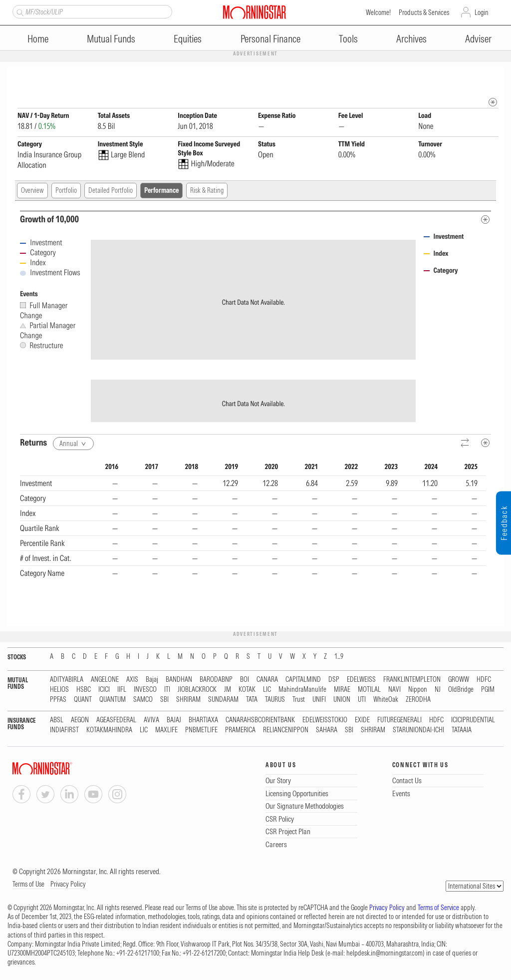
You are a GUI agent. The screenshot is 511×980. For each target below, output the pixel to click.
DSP (334, 680)
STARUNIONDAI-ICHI (418, 731)
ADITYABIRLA (67, 680)
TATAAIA (462, 731)
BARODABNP (216, 680)
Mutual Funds (111, 39)
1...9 (339, 657)
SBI (164, 700)
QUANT (83, 700)
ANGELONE (105, 680)
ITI (167, 690)
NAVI (394, 690)
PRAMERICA (240, 731)
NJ (438, 690)
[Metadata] (485, 220)
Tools (348, 39)
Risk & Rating (207, 191)
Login (482, 12)
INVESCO (145, 690)
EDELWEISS (361, 680)
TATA (252, 700)
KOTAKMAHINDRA (109, 731)
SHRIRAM (188, 700)
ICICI (104, 690)
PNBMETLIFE (201, 731)
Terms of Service (438, 908)
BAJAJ (174, 721)
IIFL (122, 690)
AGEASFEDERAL (116, 721)
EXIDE (362, 721)
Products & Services (424, 12)
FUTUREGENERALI (399, 721)
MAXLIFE (166, 731)
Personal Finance (270, 39)
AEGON (80, 721)
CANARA (267, 680)
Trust (299, 700)
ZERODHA (418, 700)
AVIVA (151, 721)
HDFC (484, 680)
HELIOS (59, 690)
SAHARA (327, 731)
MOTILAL (369, 690)
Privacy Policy (68, 885)
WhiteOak (386, 700)
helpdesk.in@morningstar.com (384, 954)
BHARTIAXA (203, 721)
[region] (253, 540)
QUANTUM (113, 700)
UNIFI (319, 700)
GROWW (459, 680)
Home (38, 39)
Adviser (478, 39)
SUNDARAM (223, 700)
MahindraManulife (302, 690)
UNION (342, 700)
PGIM (488, 690)
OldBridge (461, 690)
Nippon (418, 690)
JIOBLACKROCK (197, 690)
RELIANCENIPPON (286, 731)
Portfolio (66, 191)
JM (228, 690)
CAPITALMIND (303, 680)
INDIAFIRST (64, 731)
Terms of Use (28, 885)
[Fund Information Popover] (493, 77)
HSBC (84, 690)
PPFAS (58, 700)
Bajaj (152, 680)
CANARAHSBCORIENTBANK (260, 721)
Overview (32, 191)
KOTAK (247, 690)
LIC (267, 690)
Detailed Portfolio (111, 191)
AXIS (132, 680)
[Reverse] (465, 444)
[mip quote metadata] (493, 103)
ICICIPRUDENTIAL (473, 721)
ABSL (57, 721)
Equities (188, 39)
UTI (362, 700)
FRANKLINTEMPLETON (412, 680)
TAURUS (275, 700)
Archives (411, 39)
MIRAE (342, 690)
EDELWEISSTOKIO (325, 721)
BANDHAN (179, 680)
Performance (161, 191)
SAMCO (143, 700)
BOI (245, 680)
